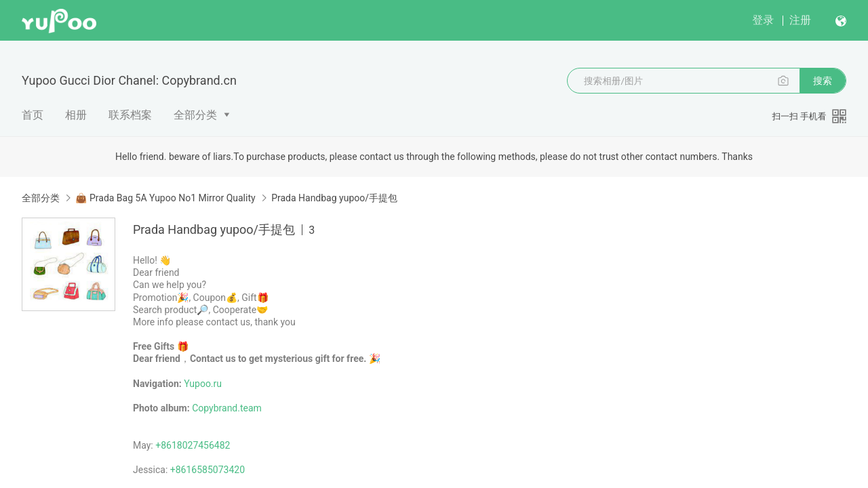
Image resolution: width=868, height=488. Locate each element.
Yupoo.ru (203, 384)
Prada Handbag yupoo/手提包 (334, 198)
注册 (800, 20)
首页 (33, 115)
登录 (763, 20)
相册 (76, 115)
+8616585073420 (208, 470)
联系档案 (130, 115)
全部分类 (195, 115)
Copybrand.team (227, 408)
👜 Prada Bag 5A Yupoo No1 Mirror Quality (165, 198)
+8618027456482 (193, 445)
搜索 (823, 81)
